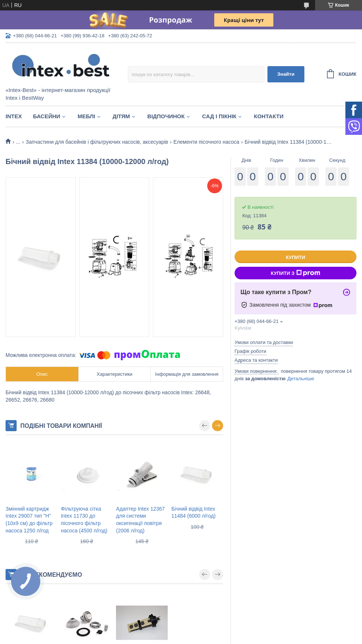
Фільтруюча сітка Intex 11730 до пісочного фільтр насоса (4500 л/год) (84, 520)
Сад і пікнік (219, 116)
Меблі (86, 116)
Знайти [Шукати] (286, 74)
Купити (296, 257)
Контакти (269, 116)
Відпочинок (166, 116)
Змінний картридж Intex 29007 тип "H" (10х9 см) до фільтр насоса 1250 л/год (29, 520)
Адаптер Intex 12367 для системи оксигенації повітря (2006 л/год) (140, 520)
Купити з (296, 273)
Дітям (121, 116)
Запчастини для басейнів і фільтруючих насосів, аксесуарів (97, 142)
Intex (14, 116)
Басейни (47, 116)
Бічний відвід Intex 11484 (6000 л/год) (194, 512)
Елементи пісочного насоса (206, 142)
